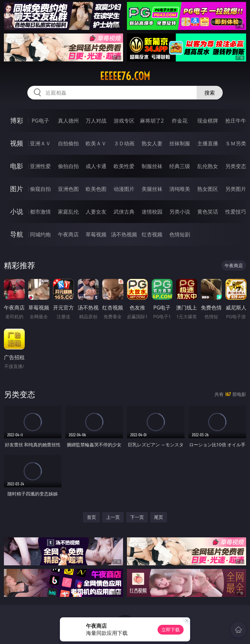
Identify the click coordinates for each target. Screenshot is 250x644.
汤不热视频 (124, 234)
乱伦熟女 (208, 166)
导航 (17, 234)
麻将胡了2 (152, 121)
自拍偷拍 (68, 143)
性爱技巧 (236, 212)
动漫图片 (124, 189)
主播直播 (208, 143)
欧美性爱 (124, 166)
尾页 (159, 517)
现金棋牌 (208, 121)
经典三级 (180, 166)
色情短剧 (180, 234)
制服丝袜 (152, 166)
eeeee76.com (125, 76)
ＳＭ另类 (236, 143)
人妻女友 (96, 212)
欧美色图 (96, 189)
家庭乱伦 (68, 212)
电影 (17, 166)
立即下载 (171, 630)
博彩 (17, 120)
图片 (17, 189)
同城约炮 (40, 234)
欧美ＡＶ (96, 143)
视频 (17, 143)
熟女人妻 (152, 143)
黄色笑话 (208, 212)
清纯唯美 (180, 189)
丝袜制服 (180, 143)
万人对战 (96, 121)
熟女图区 (208, 189)
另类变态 (236, 166)
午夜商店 (68, 234)
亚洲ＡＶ (40, 143)
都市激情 (40, 212)
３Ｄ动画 (124, 143)
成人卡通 (96, 166)
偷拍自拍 (68, 166)
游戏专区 (124, 121)
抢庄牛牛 (236, 121)
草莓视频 (96, 234)
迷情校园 (152, 212)
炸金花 (180, 121)
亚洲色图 (68, 189)
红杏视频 (152, 234)
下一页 (137, 517)
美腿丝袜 (152, 189)
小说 (17, 211)
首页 (91, 517)
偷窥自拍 (40, 189)
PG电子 (40, 121)
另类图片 (236, 189)
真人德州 (68, 121)
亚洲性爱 (40, 166)
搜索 (210, 93)
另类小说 (180, 212)
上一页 (113, 517)
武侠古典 (124, 212)
